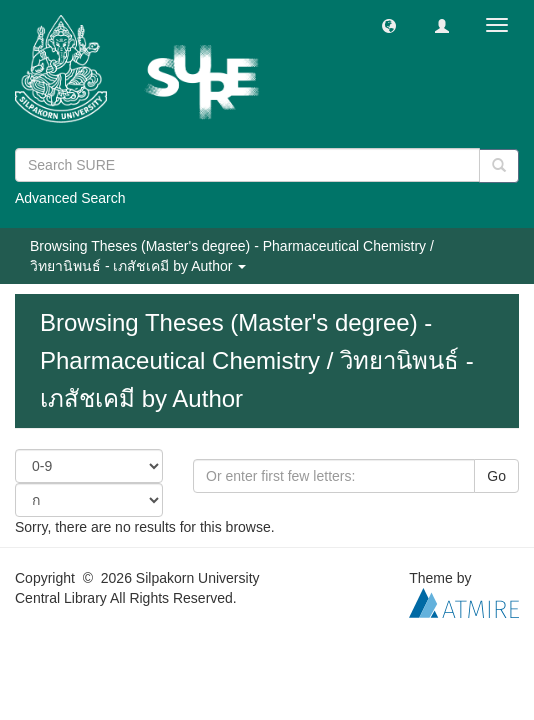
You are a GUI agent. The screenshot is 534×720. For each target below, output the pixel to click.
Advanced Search (70, 198)
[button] (389, 25)
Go (496, 476)
